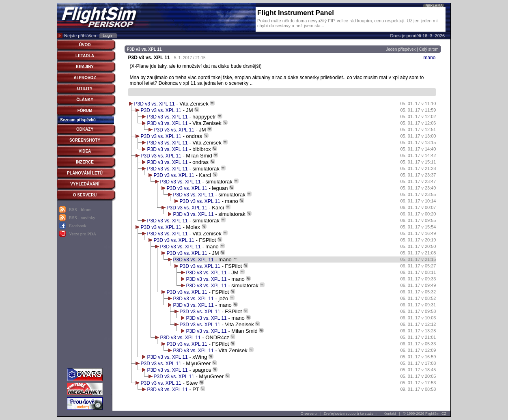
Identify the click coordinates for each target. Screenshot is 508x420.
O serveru (309, 414)
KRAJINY (85, 67)
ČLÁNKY (85, 100)
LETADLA (85, 56)
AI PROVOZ (85, 78)
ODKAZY (85, 129)
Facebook (78, 226)
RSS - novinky (82, 218)
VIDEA (85, 151)
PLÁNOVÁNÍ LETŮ (85, 173)
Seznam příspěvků (78, 120)
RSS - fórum (80, 209)
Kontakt (390, 414)
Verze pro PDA (83, 234)
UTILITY (85, 89)
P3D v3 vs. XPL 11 (155, 104)
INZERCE (85, 162)
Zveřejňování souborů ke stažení (350, 414)
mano (429, 58)
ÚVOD (85, 45)
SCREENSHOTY (85, 140)
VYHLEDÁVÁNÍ (85, 184)
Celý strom (429, 49)
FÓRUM (85, 111)
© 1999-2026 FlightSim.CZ (425, 414)
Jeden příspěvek (401, 49)
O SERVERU (85, 195)
